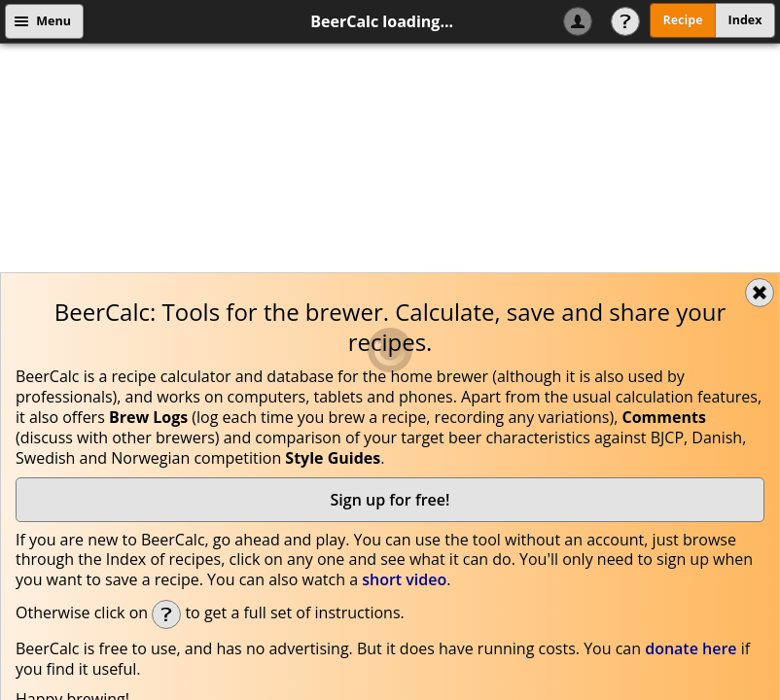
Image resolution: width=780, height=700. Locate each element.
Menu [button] (53, 21)
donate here (691, 418)
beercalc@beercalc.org (464, 526)
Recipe (682, 20)
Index (745, 20)
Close (760, 62)
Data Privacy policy (224, 575)
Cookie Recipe (346, 575)
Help (625, 21)
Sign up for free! (390, 269)
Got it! (694, 573)
